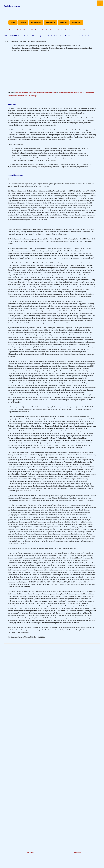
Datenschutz (76, 22)
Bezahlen (63, 22)
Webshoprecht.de (12, 6)
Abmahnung (50, 22)
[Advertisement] (52, 72)
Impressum (78, 852)
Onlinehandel (36, 22)
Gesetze (23, 22)
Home (13, 22)
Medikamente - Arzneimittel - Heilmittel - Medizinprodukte (36, 92)
